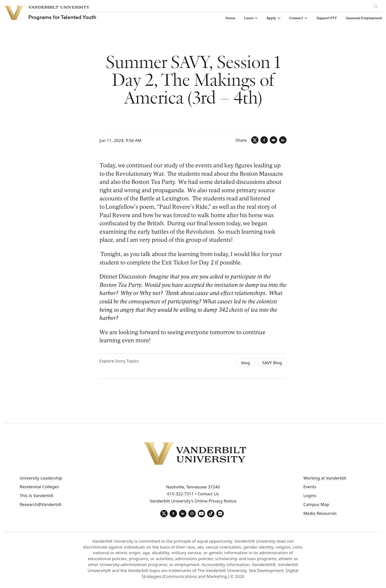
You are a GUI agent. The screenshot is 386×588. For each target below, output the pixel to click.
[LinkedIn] (283, 140)
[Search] (377, 6)
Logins (310, 495)
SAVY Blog (272, 363)
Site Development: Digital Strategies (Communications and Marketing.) (220, 573)
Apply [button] (271, 18)
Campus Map (316, 504)
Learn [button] (249, 18)
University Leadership (41, 478)
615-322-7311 (180, 494)
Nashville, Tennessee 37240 (193, 487)
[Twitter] (255, 140)
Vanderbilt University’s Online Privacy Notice (193, 501)
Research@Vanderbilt (41, 504)
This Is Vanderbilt (37, 495)
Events (310, 487)
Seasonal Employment (364, 18)
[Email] (273, 140)
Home (230, 18)
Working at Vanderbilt (325, 478)
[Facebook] (264, 140)
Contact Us (208, 494)
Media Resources (320, 513)
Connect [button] (296, 18)
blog (246, 363)
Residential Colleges (39, 487)
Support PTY (327, 18)
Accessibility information (226, 564)
